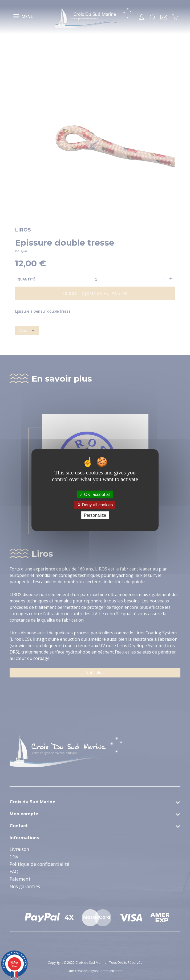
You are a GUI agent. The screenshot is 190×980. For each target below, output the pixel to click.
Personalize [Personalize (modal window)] (95, 515)
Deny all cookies (95, 505)
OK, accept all (95, 494)
